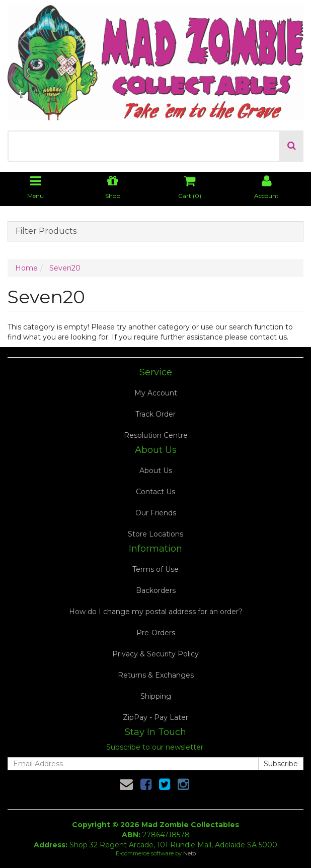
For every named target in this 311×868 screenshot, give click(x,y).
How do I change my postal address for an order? (156, 612)
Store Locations (155, 534)
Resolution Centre (156, 435)
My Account (156, 393)
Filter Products (46, 231)
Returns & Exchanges (156, 675)
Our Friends (156, 513)
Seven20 (65, 268)
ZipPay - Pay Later (155, 717)
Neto (189, 853)
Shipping (156, 696)
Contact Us (155, 492)
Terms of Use (155, 569)
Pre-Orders (156, 633)
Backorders (156, 590)
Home (26, 268)
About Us (156, 471)
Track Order (155, 414)
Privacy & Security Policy (155, 654)
